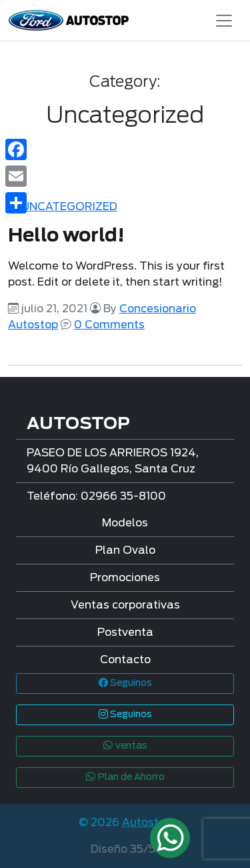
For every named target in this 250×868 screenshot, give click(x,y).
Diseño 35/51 (125, 849)
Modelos (125, 523)
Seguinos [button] (125, 683)
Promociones (125, 578)
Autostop (147, 823)
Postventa (125, 632)
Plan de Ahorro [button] (125, 777)
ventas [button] (125, 746)
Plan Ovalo (125, 550)
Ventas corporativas (125, 605)
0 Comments (109, 325)
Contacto (125, 660)
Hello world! (66, 236)
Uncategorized (69, 207)
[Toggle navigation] (224, 21)
